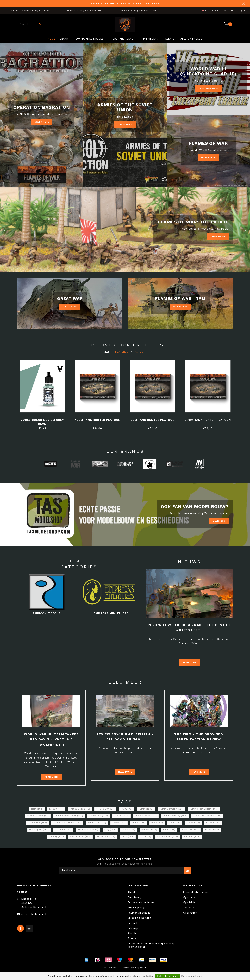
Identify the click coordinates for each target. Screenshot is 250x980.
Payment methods (139, 913)
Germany (63, 830)
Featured (122, 352)
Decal (157, 823)
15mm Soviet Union (69, 816)
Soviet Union (80, 837)
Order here (42, 122)
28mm (121, 816)
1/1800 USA (105, 809)
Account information (196, 892)
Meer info (219, 521)
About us (133, 892)
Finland (193, 823)
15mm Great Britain (204, 809)
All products (190, 913)
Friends (132, 938)
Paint (169, 830)
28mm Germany (175, 816)
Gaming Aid (39, 830)
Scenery (56, 837)
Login (242, 11)
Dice (175, 823)
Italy (110, 830)
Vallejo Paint (168, 837)
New (106, 352)
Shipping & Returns (139, 918)
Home (51, 39)
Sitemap (133, 928)
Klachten (133, 933)
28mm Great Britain (207, 816)
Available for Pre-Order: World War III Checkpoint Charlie (125, 4)
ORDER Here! (218, 236)
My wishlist (190, 902)
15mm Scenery (38, 816)
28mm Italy (37, 823)
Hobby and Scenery (123, 39)
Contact (132, 923)
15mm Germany (171, 809)
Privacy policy (136, 908)
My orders (189, 897)
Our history (134, 897)
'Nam (37, 809)
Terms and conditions (141, 902)
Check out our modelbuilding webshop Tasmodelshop (151, 945)
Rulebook (190, 830)
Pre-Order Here (208, 88)
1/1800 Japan (80, 809)
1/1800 (56, 809)
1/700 (127, 809)
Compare (189, 908)
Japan (129, 830)
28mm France (146, 816)
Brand (64, 39)
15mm (146, 809)
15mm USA (99, 816)
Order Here (70, 307)
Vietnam (192, 837)
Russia (212, 830)
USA (145, 837)
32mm (119, 823)
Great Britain (88, 830)
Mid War (149, 830)
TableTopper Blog (191, 39)
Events (170, 39)
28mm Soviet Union (67, 823)
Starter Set (106, 837)
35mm (139, 823)
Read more (189, 663)
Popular (140, 352)
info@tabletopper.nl (34, 914)
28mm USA (97, 823)
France (213, 823)
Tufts (128, 837)
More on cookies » (192, 976)
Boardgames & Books (90, 39)
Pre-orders (151, 39)
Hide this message (167, 976)
